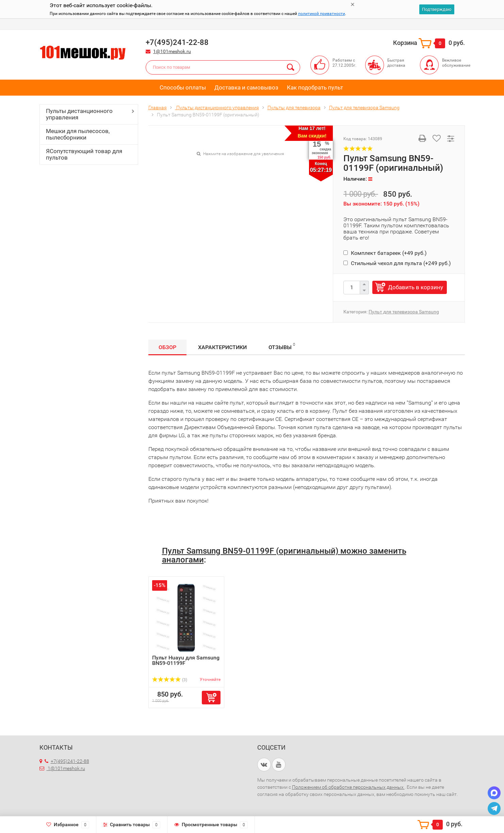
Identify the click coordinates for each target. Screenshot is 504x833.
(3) (170, 680)
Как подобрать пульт (315, 87)
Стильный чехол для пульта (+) (397, 263)
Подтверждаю (437, 9)
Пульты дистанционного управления (79, 114)
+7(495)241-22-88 (67, 761)
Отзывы (282, 346)
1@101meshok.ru (172, 51)
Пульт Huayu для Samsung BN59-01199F (186, 660)
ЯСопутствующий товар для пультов (84, 154)
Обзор (167, 347)
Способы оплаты (183, 87)
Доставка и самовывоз (246, 87)
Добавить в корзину (416, 287)
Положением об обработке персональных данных (348, 787)
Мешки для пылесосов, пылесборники (78, 134)
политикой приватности (322, 14)
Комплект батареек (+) (385, 253)
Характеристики (222, 347)
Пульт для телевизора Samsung (404, 312)
